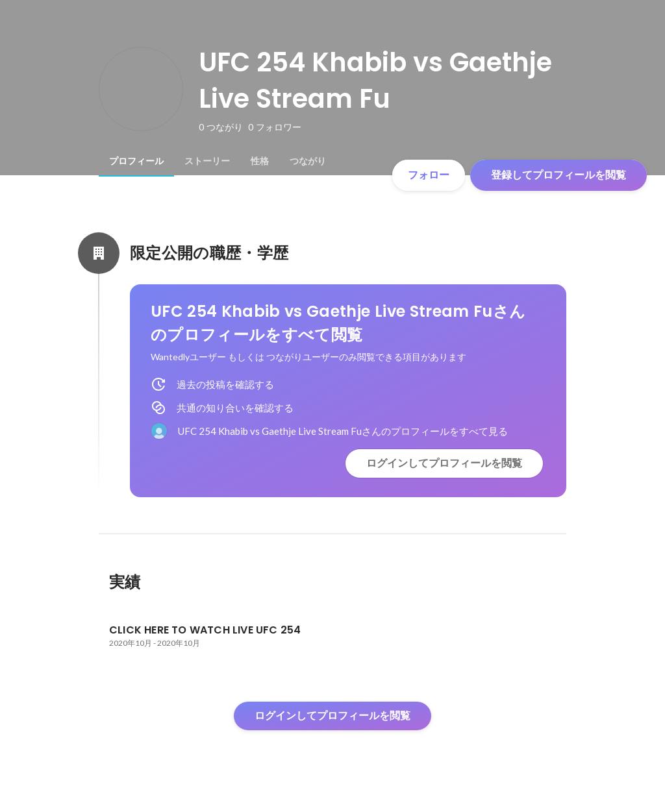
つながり (308, 161)
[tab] (136, 161)
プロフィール (136, 161)
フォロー (429, 175)
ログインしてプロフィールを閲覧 (444, 463)
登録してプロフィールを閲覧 (558, 175)
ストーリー (207, 161)
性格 (260, 161)
